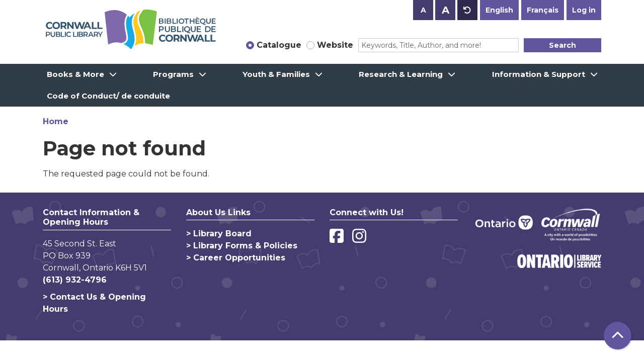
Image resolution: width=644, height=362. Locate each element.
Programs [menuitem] (173, 74)
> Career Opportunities (236, 258)
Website (335, 45)
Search (562, 45)
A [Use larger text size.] (446, 10)
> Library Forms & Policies (242, 246)
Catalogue (279, 45)
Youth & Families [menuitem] (276, 74)
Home (56, 121)
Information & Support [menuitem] (539, 74)
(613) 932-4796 (75, 280)
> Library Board (219, 234)
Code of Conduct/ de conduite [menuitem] (108, 96)
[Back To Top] (618, 336)
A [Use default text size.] (467, 10)
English (499, 10)
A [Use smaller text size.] (423, 10)
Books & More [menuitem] (75, 74)
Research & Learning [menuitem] (401, 74)
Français (543, 10)
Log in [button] (584, 10)
